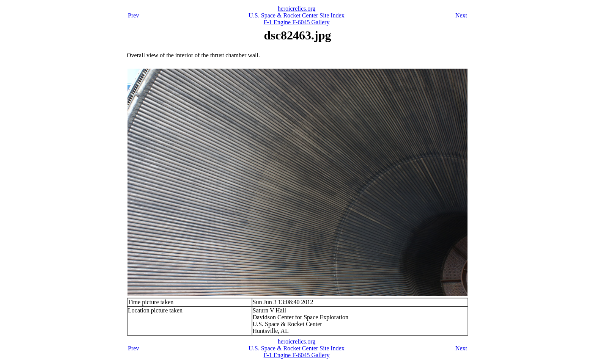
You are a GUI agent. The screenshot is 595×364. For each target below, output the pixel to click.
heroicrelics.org (297, 9)
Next (461, 15)
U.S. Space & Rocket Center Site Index (296, 15)
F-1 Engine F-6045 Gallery (297, 22)
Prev (133, 15)
